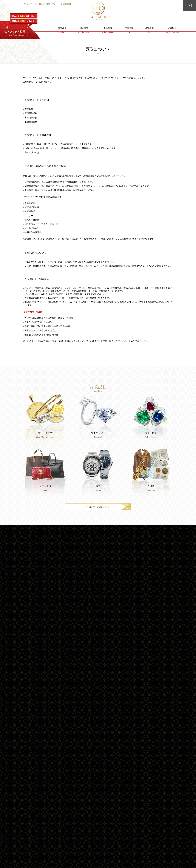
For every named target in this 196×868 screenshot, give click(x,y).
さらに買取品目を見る (108, 508)
